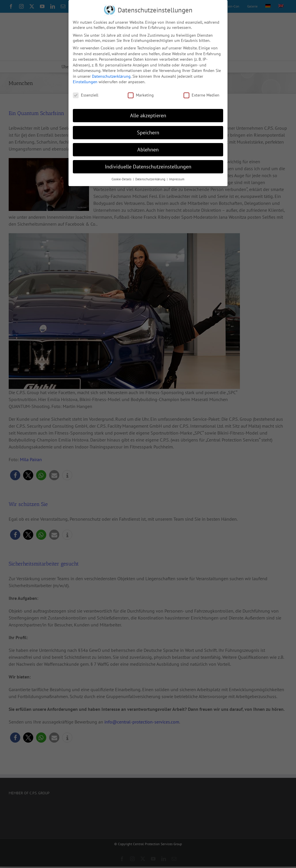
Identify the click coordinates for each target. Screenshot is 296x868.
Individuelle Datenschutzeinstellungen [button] (148, 167)
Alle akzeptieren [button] (148, 115)
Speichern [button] (148, 132)
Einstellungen (85, 82)
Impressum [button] (177, 179)
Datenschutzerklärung (111, 76)
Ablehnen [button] (148, 150)
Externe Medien (201, 95)
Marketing (141, 95)
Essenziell (86, 95)
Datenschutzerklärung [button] (151, 179)
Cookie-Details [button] (122, 179)
